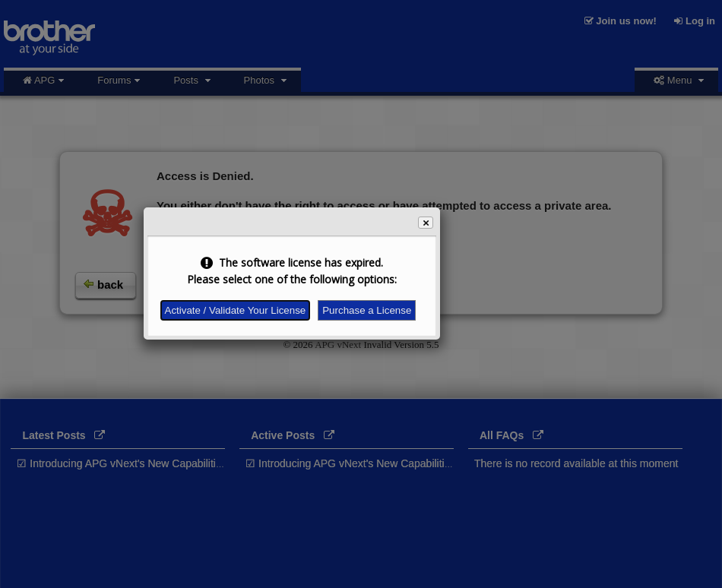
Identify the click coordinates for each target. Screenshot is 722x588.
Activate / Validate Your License (236, 310)
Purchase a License (367, 310)
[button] (426, 223)
